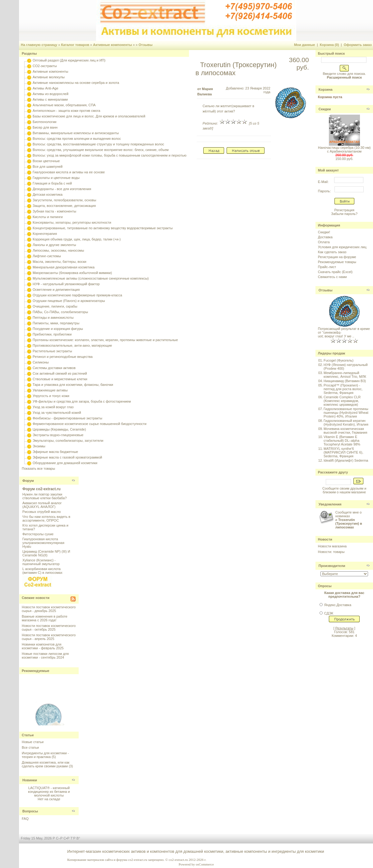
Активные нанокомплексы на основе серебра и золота (76, 83)
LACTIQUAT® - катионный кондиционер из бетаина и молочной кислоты (49, 792)
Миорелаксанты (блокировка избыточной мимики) (72, 273)
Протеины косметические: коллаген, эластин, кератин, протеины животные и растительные (105, 340)
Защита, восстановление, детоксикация (64, 206)
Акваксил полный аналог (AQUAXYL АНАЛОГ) (42, 505)
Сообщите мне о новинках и (349, 520)
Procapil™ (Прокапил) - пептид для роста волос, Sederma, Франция (343, 389)
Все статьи (30, 747)
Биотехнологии (44, 122)
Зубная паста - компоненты (54, 211)
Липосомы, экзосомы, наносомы (58, 250)
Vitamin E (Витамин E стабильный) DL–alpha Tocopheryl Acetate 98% (342, 441)
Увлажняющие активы (50, 390)
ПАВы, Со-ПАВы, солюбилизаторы (60, 312)
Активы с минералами (50, 99)
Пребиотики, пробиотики (52, 334)
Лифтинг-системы (47, 256)
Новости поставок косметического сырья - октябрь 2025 (49, 628)
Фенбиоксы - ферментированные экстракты (67, 418)
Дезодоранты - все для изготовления (62, 189)
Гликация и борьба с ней (52, 183)
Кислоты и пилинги (48, 217)
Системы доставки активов (54, 368)
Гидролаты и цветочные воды (56, 178)
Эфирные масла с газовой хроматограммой (67, 457)
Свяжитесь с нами (332, 277)
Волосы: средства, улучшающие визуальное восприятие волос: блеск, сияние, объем (101, 150)
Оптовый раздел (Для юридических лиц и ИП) (69, 60)
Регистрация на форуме (337, 257)
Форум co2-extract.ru (41, 489)
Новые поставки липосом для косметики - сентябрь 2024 (45, 656)
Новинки (30, 780)
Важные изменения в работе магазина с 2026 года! (45, 618)
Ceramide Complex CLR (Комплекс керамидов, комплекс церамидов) (342, 401)
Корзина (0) (329, 45)
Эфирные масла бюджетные (55, 452)
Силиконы (41, 362)
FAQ (25, 819)
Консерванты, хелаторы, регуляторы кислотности (72, 222)
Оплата (324, 242)
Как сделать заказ (332, 252)
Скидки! (324, 232)
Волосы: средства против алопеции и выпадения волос (77, 139)
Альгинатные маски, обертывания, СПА (64, 105)
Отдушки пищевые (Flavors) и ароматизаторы (69, 301)
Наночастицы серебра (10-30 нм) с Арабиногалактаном (344, 149)
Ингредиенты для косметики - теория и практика (45, 755)
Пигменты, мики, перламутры (56, 323)
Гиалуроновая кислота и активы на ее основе (69, 172)
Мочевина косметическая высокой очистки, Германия (345, 431)
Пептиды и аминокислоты (53, 318)
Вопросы (30, 811)
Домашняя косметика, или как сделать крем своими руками (46, 764)
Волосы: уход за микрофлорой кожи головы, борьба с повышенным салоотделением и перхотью (110, 155)
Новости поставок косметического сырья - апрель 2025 (49, 637)
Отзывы (146, 45)
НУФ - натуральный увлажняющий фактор (66, 284)
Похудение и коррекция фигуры (58, 329)
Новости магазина (332, 546)
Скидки (325, 109)
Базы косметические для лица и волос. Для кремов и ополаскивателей (89, 116)
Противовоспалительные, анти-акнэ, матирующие (72, 345)
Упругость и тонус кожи (51, 396)
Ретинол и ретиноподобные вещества (63, 357)
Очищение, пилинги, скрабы (55, 306)
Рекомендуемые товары (337, 262)
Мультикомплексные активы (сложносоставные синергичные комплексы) (91, 278)
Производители (332, 566)
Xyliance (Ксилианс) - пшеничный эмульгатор (41, 562)
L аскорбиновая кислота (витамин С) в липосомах (42, 571)
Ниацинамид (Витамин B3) (345, 381)
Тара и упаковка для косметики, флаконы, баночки (73, 385)
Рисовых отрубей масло (41, 512)
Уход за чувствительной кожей (57, 413)
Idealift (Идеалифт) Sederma (346, 460)
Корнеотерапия (45, 234)
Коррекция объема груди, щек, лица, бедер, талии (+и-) (77, 239)
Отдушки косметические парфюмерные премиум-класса (77, 295)
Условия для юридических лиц (342, 247)
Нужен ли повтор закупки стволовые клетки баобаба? (45, 496)
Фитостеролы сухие (38, 534)
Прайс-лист (327, 267)
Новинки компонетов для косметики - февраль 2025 (43, 646)
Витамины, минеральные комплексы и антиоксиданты (76, 133)
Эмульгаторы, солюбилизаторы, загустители (68, 441)
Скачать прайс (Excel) (335, 272)
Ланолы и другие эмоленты (54, 245)
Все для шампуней (48, 167)
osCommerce (205, 864)
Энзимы (39, 446)
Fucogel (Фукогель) (338, 360)
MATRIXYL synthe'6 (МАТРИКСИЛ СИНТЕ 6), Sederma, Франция (343, 452)
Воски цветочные (46, 161)
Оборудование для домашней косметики (65, 463)
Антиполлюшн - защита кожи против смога (66, 111)
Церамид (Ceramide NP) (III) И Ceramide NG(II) (46, 553)
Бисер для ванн (45, 127)
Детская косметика (48, 194)
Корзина (326, 89)
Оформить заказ (358, 45)
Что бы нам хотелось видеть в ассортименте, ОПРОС (46, 519)
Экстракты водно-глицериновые (58, 435)
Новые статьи (33, 742)
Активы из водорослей (51, 94)
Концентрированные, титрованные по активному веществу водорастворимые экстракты (103, 228)
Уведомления (330, 504)
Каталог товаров (75, 45)
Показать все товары (38, 468)
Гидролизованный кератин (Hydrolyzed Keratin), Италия (346, 423)
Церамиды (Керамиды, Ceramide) (59, 429)
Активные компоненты (112, 45)
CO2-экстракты (45, 66)
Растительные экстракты (52, 351)
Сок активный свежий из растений (60, 373)
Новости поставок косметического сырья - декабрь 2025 (49, 609)
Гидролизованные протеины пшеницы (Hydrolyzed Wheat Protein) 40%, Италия (346, 413)
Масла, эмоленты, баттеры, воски (60, 262)
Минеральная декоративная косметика (64, 267)
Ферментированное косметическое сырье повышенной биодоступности (90, 424)
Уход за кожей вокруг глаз (53, 407)
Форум (28, 481)
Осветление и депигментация (56, 290)
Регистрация (344, 210)
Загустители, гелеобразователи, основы (64, 200)
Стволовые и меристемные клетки (60, 379)
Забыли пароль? (344, 214)
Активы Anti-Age (45, 88)
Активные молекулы (49, 77)
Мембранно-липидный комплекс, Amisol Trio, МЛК (345, 375)
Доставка (325, 237)
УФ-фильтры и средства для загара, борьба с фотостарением (82, 401)
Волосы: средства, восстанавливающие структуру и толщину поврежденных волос (98, 144)
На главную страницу (39, 45)
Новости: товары (331, 552)
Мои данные (305, 45)
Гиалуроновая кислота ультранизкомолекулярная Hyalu (43, 543)
